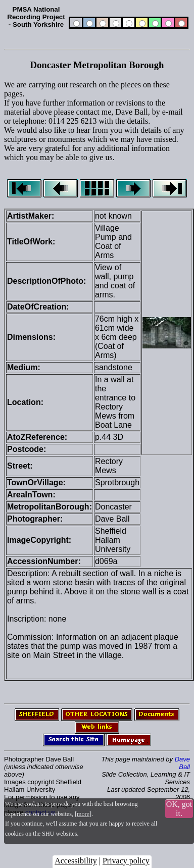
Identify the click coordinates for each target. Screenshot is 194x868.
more (83, 814)
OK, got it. (179, 809)
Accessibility (76, 861)
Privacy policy (126, 861)
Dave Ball (182, 763)
